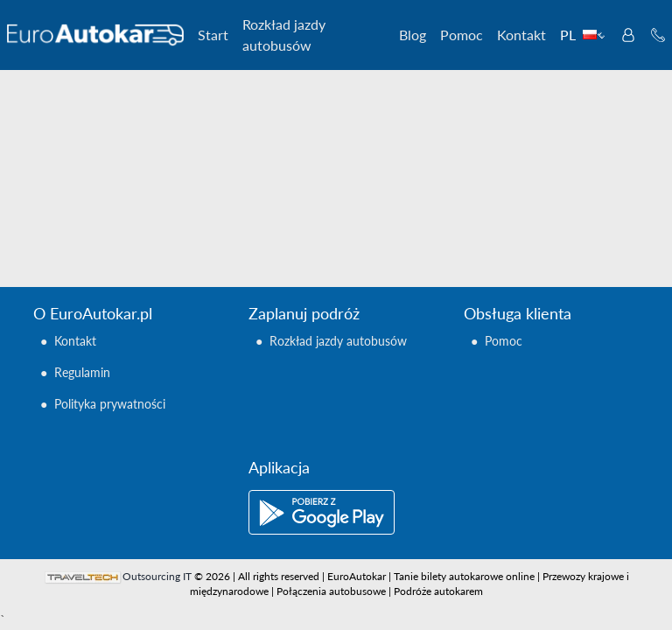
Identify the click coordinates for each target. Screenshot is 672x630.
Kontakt (521, 35)
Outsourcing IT (157, 576)
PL (582, 35)
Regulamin (82, 372)
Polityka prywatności (110, 404)
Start (213, 35)
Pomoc (462, 35)
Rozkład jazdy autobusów (284, 35)
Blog (413, 35)
